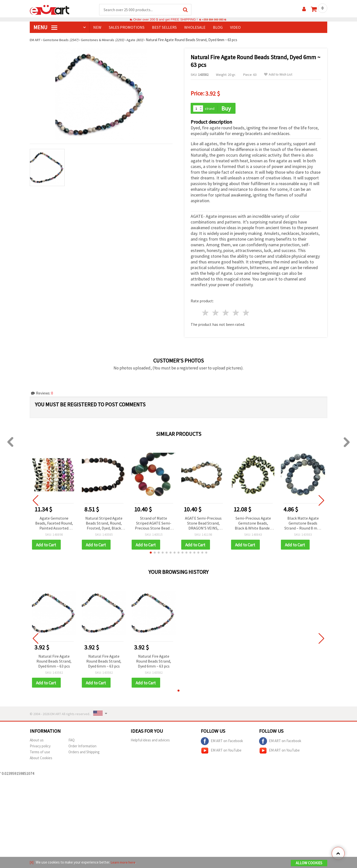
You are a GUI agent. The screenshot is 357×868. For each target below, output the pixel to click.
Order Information (82, 746)
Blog (218, 28)
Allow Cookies (309, 863)
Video (235, 28)
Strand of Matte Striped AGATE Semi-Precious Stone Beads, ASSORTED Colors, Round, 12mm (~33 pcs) (154, 522)
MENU (45, 28)
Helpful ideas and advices (150, 740)
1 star (206, 312)
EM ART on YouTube (221, 750)
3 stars (226, 312)
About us (37, 740)
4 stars (236, 312)
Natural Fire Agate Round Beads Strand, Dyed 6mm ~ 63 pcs (54, 660)
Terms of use (40, 752)
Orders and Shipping (84, 752)
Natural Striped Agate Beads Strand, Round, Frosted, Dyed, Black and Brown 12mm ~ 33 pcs (104, 522)
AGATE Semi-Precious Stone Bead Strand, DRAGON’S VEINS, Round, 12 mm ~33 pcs (203, 522)
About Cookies (41, 758)
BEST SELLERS (164, 28)
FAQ (72, 740)
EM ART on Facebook (222, 741)
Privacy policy (40, 746)
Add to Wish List (278, 75)
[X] (32, 863)
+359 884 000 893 (213, 20)
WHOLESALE (195, 28)
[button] (151, 552)
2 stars (216, 312)
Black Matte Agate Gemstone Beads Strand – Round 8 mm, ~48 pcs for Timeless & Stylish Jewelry (303, 522)
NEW (97, 28)
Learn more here (124, 863)
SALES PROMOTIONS (127, 28)
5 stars (246, 312)
